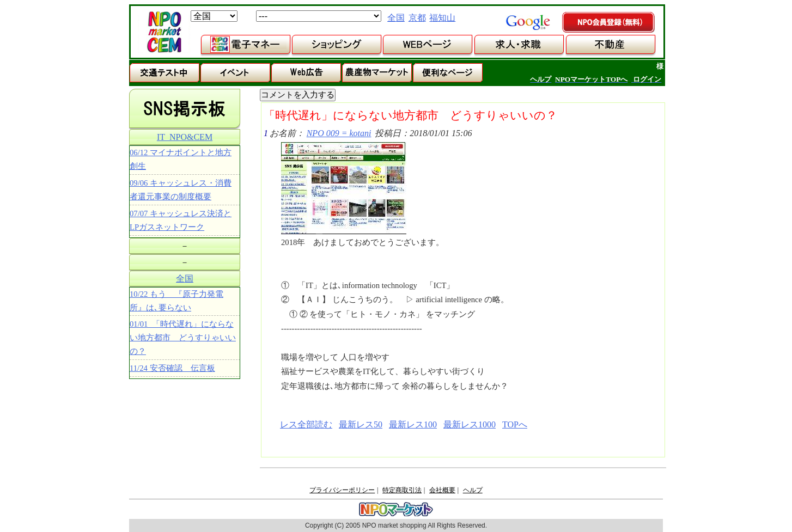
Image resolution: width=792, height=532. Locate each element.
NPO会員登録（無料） (609, 23)
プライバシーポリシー (342, 490)
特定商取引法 (402, 490)
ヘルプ (473, 490)
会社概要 (442, 490)
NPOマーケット (164, 32)
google (528, 22)
